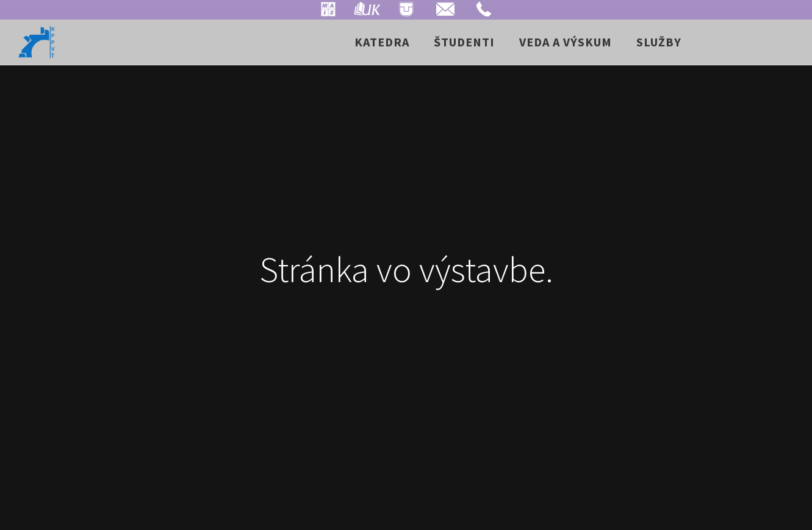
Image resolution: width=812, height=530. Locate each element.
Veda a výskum (566, 42)
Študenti (464, 42)
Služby (659, 42)
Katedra (382, 42)
